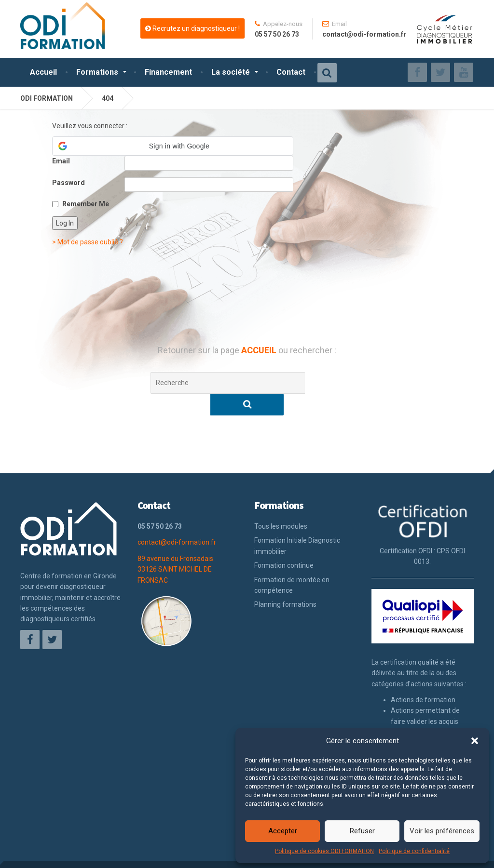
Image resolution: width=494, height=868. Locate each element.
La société (231, 72)
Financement (168, 72)
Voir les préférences (442, 831)
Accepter (283, 831)
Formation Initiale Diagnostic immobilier (297, 524)
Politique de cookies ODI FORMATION (324, 851)
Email (61, 161)
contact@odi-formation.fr (177, 521)
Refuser (362, 831)
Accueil (43, 72)
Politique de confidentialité (414, 851)
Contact (291, 72)
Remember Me (86, 204)
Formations (97, 72)
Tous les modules (281, 505)
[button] (475, 741)
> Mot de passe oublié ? (88, 242)
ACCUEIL (260, 350)
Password (69, 183)
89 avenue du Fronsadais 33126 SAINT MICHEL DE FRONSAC (175, 548)
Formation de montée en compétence (292, 563)
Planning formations (285, 583)
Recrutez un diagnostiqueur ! (192, 28)
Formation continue (284, 544)
